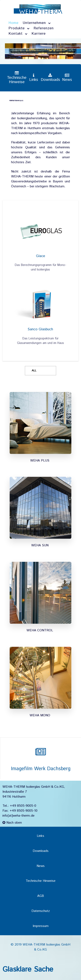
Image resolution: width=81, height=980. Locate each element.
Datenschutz (41, 911)
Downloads (41, 851)
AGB (41, 896)
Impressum (41, 926)
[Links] (34, 78)
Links (40, 836)
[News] (67, 78)
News (41, 866)
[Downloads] (50, 78)
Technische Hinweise (41, 881)
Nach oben (12, 823)
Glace (40, 256)
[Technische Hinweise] (17, 78)
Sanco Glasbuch (40, 329)
